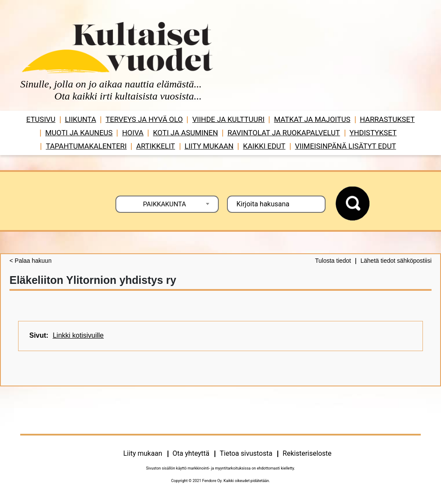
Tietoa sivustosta (246, 453)
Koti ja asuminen (185, 133)
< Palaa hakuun (31, 261)
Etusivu (41, 119)
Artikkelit (155, 146)
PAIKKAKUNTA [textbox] (165, 204)
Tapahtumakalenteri (86, 146)
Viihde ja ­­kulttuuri (228, 119)
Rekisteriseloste (307, 453)
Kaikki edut (264, 146)
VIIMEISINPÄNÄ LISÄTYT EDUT (346, 146)
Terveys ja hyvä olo (144, 119)
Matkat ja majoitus (312, 119)
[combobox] (167, 204)
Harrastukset (387, 119)
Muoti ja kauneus (79, 133)
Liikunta (81, 119)
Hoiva (133, 133)
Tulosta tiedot (333, 261)
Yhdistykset (373, 133)
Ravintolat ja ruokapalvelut (284, 133)
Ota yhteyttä (191, 453)
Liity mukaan (209, 146)
